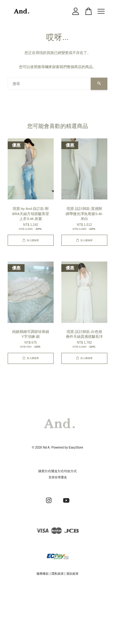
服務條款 (43, 574)
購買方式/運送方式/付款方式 (58, 471)
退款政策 (72, 574)
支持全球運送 (58, 477)
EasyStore (76, 447)
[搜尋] (49, 84)
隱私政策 (58, 574)
